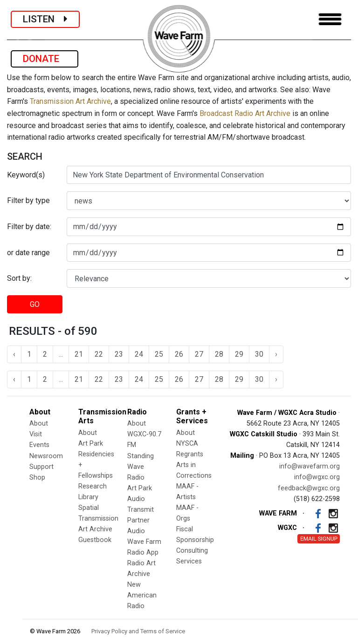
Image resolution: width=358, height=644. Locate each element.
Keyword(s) (26, 175)
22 (99, 354)
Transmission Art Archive (70, 101)
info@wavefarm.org (310, 466)
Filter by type (28, 200)
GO (35, 304)
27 (199, 354)
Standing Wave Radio (141, 467)
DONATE (45, 59)
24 (139, 354)
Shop (37, 478)
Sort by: (19, 278)
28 (219, 354)
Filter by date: (29, 227)
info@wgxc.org (317, 477)
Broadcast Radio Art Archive (245, 113)
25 (159, 354)
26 (179, 354)
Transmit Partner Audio (141, 520)
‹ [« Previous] (14, 354)
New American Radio (142, 595)
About (39, 424)
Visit (36, 434)
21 (79, 354)
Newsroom (46, 456)
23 (119, 354)
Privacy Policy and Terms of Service (138, 631)
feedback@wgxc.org (309, 488)
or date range (28, 253)
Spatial (89, 508)
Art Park (91, 444)
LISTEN (45, 19)
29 (239, 354)
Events (39, 445)
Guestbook (95, 540)
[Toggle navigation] (330, 19)
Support (41, 467)
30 (259, 354)
